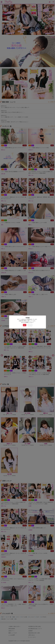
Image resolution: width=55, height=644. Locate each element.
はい (25, 325)
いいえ (30, 325)
